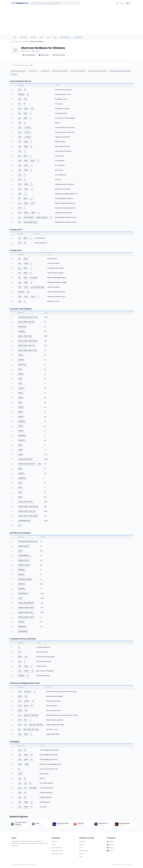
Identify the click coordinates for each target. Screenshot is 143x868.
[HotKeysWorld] (20, 3)
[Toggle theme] (122, 3)
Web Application (84, 851)
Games (55, 37)
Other (81, 857)
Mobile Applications (57, 851)
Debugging (14, 74)
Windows (33, 37)
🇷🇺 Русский (110, 845)
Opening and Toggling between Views (120, 71)
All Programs (24, 37)
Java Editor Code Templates (60, 71)
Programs (54, 841)
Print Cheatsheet (29, 55)
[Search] (55, 3)
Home (15, 37)
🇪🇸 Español (110, 848)
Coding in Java (45, 71)
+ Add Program (78, 37)
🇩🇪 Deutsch (110, 851)
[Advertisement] (71, 21)
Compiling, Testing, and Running (97, 71)
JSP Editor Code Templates (78, 71)
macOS (41, 37)
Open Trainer (44, 55)
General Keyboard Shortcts (18, 71)
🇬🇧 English (110, 841)
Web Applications (65, 37)
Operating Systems (57, 854)
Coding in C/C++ (33, 71)
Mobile (81, 854)
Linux (48, 37)
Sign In (128, 3)
